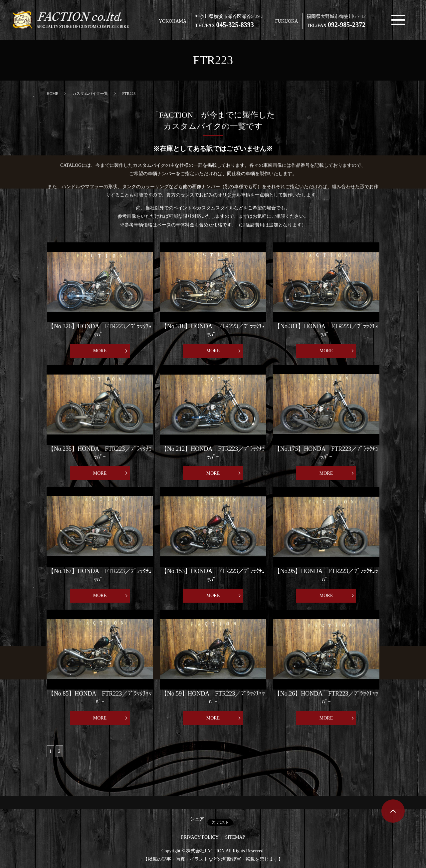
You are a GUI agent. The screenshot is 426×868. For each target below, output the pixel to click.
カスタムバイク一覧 (90, 94)
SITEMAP (235, 837)
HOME (52, 94)
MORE (100, 351)
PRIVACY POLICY (200, 837)
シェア (197, 819)
